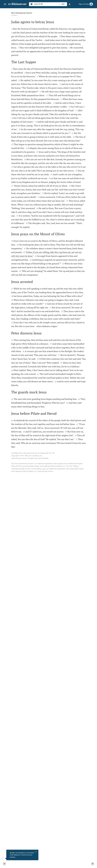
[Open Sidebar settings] (91, 16)
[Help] (94, 16)
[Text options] (70, 4)
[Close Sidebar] (55, 440)
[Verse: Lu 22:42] (70, 12)
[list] (76, 68)
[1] (27, 237)
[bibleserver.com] (17, 4)
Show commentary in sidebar (71, 62)
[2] (16, 503)
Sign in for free (84, 4)
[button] (5, 4)
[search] (46, 4)
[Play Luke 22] (76, 99)
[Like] (59, 16)
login (80, 27)
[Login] (91, 4)
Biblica (12, 15)
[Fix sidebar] (55, 10)
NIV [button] (64, 4)
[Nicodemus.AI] (4, 858)
